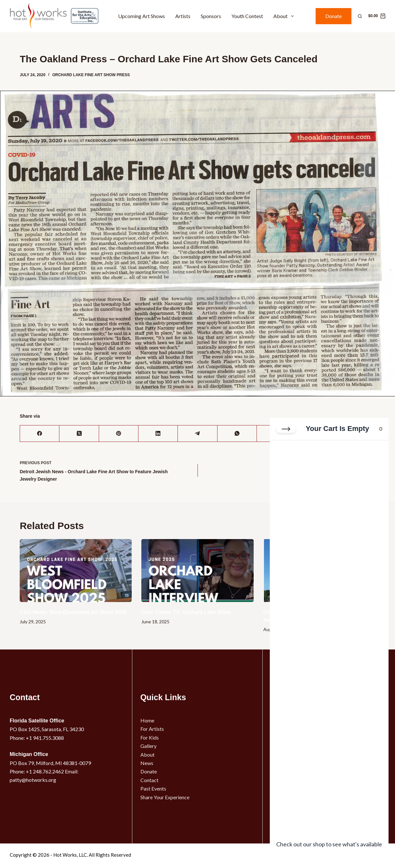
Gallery (148, 746)
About (285, 16)
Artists (183, 16)
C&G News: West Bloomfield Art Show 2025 (73, 612)
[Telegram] (197, 434)
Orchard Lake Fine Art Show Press (91, 75)
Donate (334, 16)
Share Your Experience (165, 797)
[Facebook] (40, 434)
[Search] (360, 16)
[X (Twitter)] (79, 434)
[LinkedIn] (158, 434)
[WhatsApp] (237, 434)
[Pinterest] (119, 434)
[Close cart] (286, 429)
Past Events (153, 788)
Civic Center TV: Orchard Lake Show (186, 612)
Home (147, 720)
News (147, 763)
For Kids (150, 737)
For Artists (152, 729)
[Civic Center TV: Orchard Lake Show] (197, 571)
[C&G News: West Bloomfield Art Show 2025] (76, 571)
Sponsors (211, 16)
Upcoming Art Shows (142, 16)
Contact (149, 780)
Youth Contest (247, 16)
